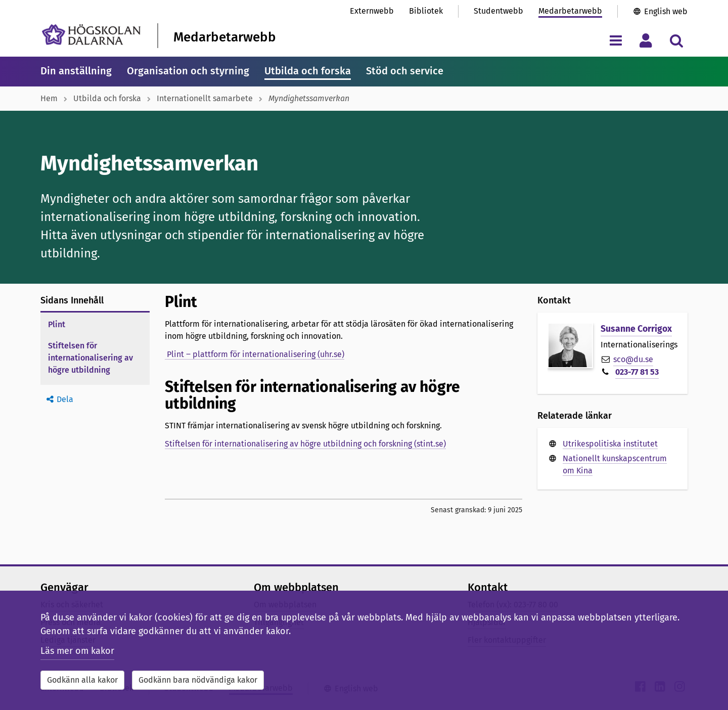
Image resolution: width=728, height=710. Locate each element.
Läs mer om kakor (77, 651)
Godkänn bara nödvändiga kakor (198, 680)
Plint (57, 324)
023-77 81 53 (637, 372)
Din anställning (76, 71)
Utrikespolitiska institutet (610, 444)
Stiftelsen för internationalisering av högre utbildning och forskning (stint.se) (305, 444)
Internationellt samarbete (205, 98)
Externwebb (372, 11)
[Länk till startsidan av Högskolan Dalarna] (91, 35)
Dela (65, 399)
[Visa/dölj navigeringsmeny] (616, 40)
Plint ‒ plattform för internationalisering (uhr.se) (255, 354)
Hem (49, 98)
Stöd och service (405, 71)
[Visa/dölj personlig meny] (646, 40)
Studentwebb (498, 11)
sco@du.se (633, 359)
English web (666, 11)
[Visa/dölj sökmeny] (676, 40)
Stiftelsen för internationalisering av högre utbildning (90, 358)
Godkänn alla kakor (82, 680)
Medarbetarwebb (570, 11)
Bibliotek (426, 11)
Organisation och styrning (188, 71)
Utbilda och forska (308, 71)
